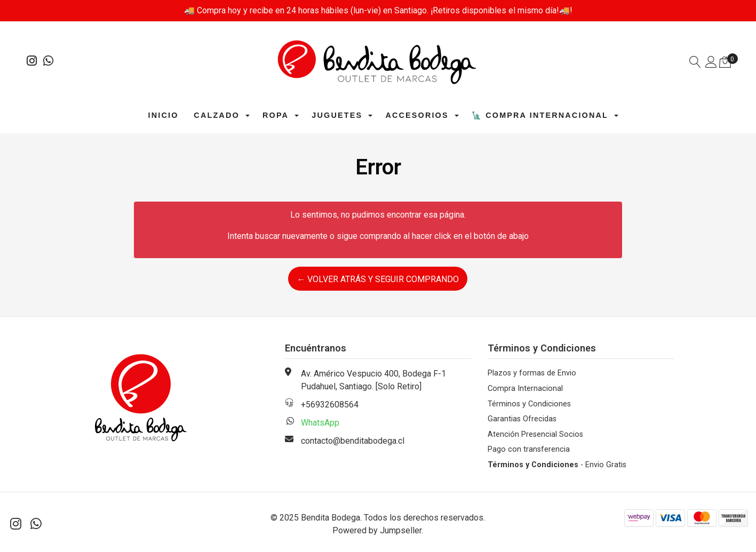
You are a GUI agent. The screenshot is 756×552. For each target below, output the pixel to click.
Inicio (164, 115)
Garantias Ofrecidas (522, 419)
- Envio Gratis (557, 465)
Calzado (216, 115)
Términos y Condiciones (529, 404)
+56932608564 (330, 405)
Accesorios (417, 115)
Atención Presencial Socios (535, 434)
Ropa (276, 115)
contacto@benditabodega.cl (353, 441)
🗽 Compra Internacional (540, 115)
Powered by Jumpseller (377, 530)
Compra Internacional (525, 389)
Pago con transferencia (529, 449)
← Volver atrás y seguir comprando (378, 279)
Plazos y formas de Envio (532, 373)
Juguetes (337, 115)
